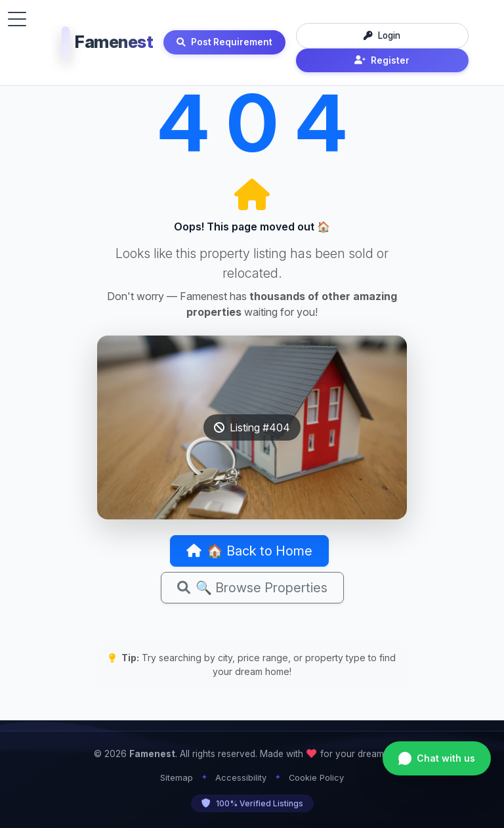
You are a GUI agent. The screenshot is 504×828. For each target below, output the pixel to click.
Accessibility (241, 778)
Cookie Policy (316, 778)
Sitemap (177, 778)
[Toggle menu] (17, 19)
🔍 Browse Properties (252, 588)
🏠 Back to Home (249, 551)
